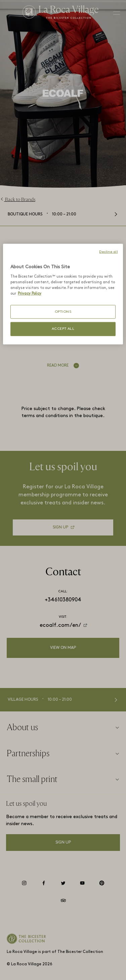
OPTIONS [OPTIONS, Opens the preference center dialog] (63, 312)
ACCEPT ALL (63, 329)
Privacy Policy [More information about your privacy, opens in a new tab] (30, 293)
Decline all (108, 252)
